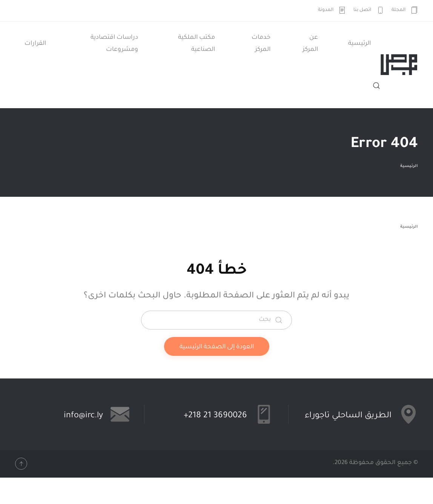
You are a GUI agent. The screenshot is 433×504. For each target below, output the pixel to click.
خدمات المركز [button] (261, 44)
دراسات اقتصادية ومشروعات (114, 44)
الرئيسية (359, 44)
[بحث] (216, 320)
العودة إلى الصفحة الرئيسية (217, 347)
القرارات (35, 44)
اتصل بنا (369, 10)
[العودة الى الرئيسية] (399, 65)
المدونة (332, 10)
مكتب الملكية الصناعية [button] (197, 44)
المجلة (405, 10)
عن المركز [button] (310, 44)
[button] (376, 86)
